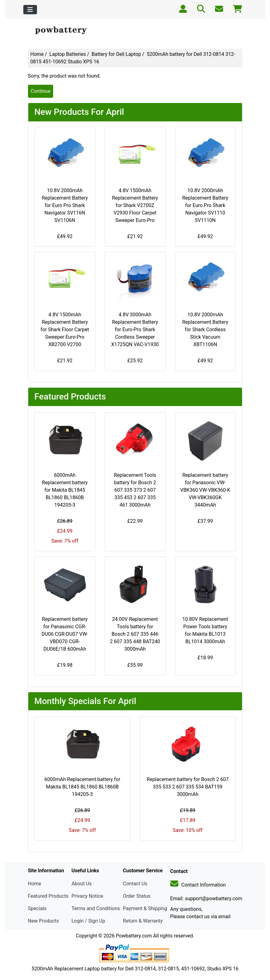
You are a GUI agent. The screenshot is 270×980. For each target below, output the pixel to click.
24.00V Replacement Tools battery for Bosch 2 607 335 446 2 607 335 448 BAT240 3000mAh (135, 634)
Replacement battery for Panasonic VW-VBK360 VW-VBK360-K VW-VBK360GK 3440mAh (205, 490)
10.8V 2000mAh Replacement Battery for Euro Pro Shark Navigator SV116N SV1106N (65, 205)
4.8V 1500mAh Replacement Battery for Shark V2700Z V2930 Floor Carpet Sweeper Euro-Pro (135, 205)
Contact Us (135, 884)
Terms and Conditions (96, 908)
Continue (41, 91)
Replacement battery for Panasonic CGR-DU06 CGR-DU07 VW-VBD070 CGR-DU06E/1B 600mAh (65, 634)
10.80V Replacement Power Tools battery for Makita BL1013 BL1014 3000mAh (205, 630)
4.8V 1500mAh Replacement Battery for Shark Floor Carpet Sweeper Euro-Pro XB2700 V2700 (65, 330)
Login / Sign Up (88, 921)
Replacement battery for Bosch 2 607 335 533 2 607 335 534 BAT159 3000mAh (188, 787)
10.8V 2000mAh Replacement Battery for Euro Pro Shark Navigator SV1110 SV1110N (205, 205)
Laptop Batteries (68, 54)
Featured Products (48, 896)
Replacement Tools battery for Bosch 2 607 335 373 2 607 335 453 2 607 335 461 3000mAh (135, 490)
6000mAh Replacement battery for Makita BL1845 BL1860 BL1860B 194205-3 (65, 490)
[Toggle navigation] (30, 10)
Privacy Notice (87, 896)
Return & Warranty (143, 921)
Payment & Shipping (145, 908)
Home (37, 54)
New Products (43, 921)
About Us (82, 884)
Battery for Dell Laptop (116, 54)
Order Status (137, 896)
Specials (37, 908)
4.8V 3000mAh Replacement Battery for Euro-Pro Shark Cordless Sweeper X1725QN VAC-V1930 (135, 330)
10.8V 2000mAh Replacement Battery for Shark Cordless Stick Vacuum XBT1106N (205, 330)
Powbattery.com (134, 936)
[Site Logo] (64, 31)
